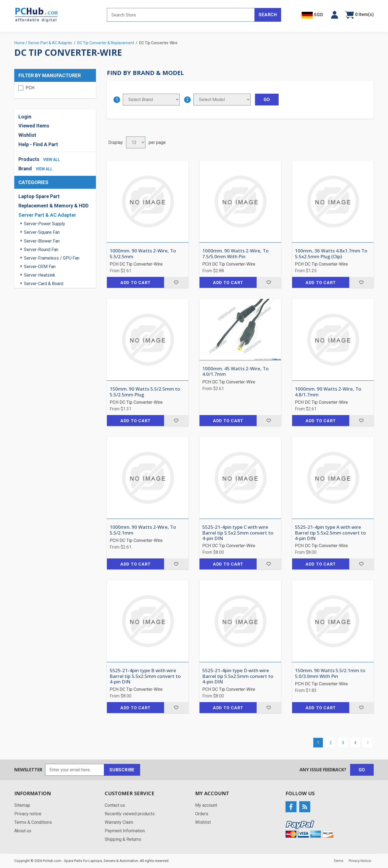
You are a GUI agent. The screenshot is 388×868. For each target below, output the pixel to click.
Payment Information (125, 831)
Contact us (115, 805)
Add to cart (135, 283)
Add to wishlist (176, 282)
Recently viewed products (130, 814)
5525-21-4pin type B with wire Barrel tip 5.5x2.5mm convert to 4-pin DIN (145, 676)
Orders (202, 814)
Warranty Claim (119, 822)
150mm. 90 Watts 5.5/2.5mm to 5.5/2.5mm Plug (145, 392)
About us (23, 831)
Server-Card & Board (44, 284)
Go (362, 770)
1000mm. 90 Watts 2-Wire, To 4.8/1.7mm (328, 392)
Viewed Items (34, 126)
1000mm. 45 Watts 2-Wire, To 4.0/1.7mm (235, 372)
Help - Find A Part (38, 144)
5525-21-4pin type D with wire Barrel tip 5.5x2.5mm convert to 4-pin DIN (238, 676)
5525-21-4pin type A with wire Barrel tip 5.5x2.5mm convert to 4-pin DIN (330, 533)
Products (29, 159)
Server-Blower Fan (42, 241)
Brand (25, 169)
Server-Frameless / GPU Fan (52, 258)
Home (20, 43)
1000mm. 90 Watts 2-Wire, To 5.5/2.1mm (143, 530)
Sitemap (22, 805)
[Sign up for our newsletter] (75, 770)
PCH (30, 88)
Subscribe (122, 770)
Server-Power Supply (45, 224)
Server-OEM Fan (40, 267)
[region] (55, 90)
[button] (335, 15)
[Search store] (181, 15)
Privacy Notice (360, 861)
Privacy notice (28, 814)
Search (268, 15)
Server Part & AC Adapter (47, 215)
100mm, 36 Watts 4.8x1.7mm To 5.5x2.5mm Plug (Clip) (331, 254)
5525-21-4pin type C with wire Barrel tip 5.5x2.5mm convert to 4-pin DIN (238, 533)
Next (368, 743)
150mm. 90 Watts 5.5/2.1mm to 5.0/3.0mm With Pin (330, 673)
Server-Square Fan (42, 232)
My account (206, 805)
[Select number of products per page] (136, 142)
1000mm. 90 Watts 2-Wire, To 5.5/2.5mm (143, 254)
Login (25, 117)
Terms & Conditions (33, 822)
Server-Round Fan (41, 250)
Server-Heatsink (40, 275)
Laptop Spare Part (39, 196)
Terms (338, 861)
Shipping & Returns (123, 839)
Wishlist (27, 135)
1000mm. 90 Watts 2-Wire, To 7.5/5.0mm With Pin (235, 254)
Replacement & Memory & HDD (53, 206)
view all (52, 160)
